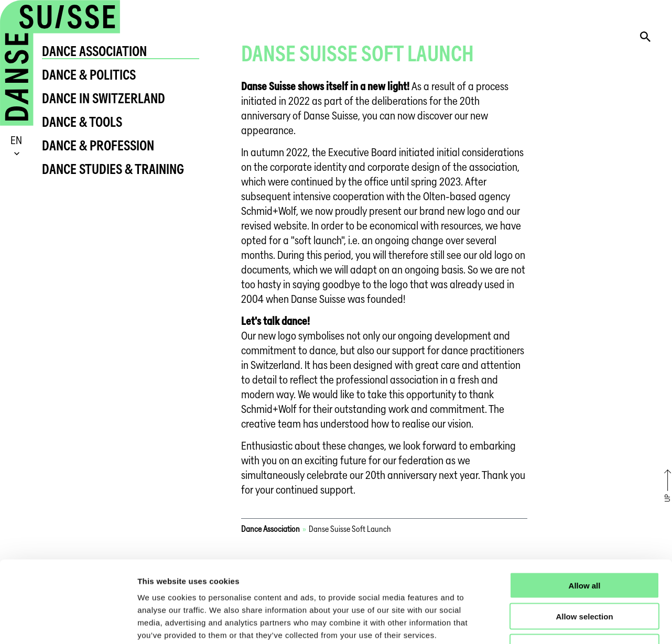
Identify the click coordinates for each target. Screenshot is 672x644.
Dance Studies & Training (113, 169)
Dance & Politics (89, 75)
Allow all (585, 515)
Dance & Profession (98, 145)
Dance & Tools (82, 122)
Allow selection (584, 546)
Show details (550, 623)
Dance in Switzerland (104, 98)
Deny (585, 577)
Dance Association (94, 51)
